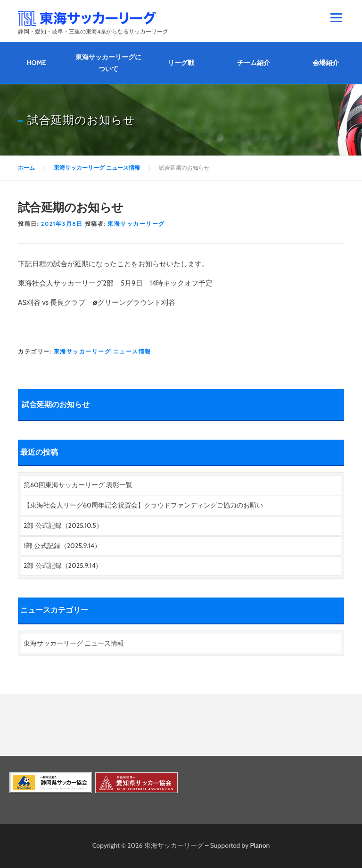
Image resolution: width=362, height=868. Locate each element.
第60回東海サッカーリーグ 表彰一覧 (78, 485)
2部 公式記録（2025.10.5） (63, 525)
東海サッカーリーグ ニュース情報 (103, 351)
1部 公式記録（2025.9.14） (62, 546)
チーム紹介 (254, 63)
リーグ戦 (181, 63)
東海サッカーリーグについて (108, 63)
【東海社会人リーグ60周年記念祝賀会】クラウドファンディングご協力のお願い (143, 505)
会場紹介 (326, 63)
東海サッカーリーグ (136, 224)
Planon (260, 845)
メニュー (336, 17)
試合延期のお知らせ (56, 405)
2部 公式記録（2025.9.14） (63, 565)
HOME (36, 63)
